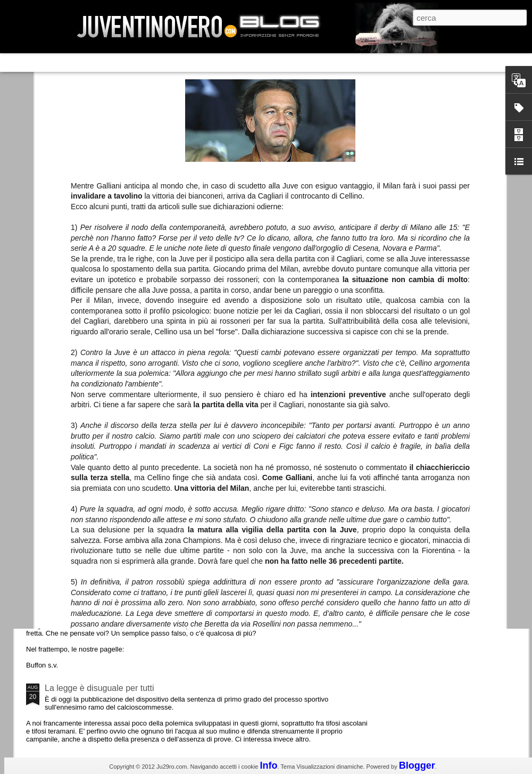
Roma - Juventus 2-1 (84, 462)
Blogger (417, 765)
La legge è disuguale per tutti (99, 688)
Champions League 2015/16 (98, 508)
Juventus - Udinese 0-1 (89, 598)
